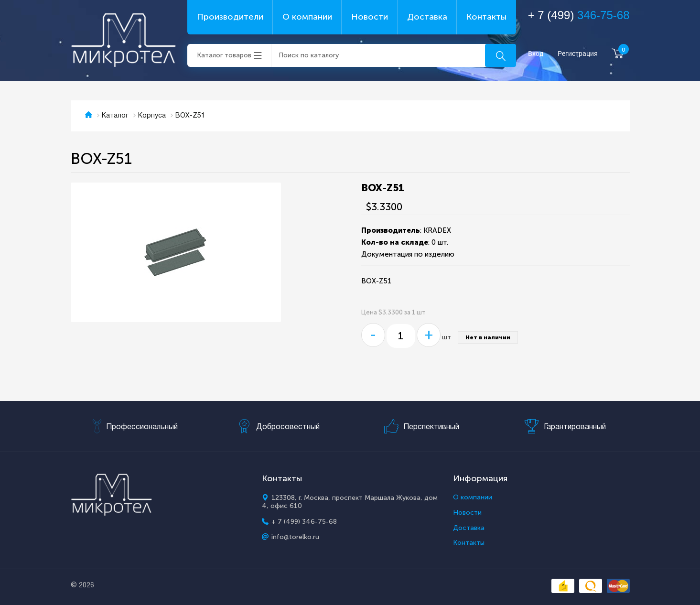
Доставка (427, 17)
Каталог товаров (224, 55)
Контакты (486, 17)
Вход (536, 54)
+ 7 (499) (579, 15)
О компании (307, 17)
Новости (370, 17)
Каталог (115, 116)
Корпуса (152, 116)
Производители (230, 17)
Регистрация (578, 54)
